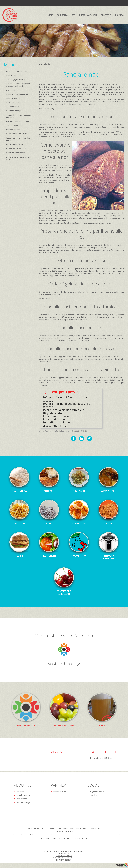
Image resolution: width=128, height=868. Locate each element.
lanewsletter (22, 799)
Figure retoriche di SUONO (101, 758)
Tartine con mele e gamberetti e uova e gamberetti (19, 85)
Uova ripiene (11, 90)
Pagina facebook (97, 791)
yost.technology (64, 664)
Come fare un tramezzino (17, 144)
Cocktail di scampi (14, 111)
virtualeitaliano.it (23, 795)
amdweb (20, 791)
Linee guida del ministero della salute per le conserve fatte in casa (64, 838)
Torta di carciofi (13, 107)
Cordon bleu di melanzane (17, 149)
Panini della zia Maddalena (17, 94)
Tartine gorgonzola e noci (17, 80)
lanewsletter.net (60, 791)
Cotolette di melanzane (16, 153)
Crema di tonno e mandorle (18, 121)
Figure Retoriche (103, 752)
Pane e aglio (11, 75)
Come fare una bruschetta (17, 134)
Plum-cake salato (13, 98)
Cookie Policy (58, 832)
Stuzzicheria (44, 64)
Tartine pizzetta (13, 126)
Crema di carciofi (13, 130)
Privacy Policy (70, 832)
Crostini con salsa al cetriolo (18, 71)
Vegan (57, 752)
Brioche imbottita (13, 103)
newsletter (94, 795)
